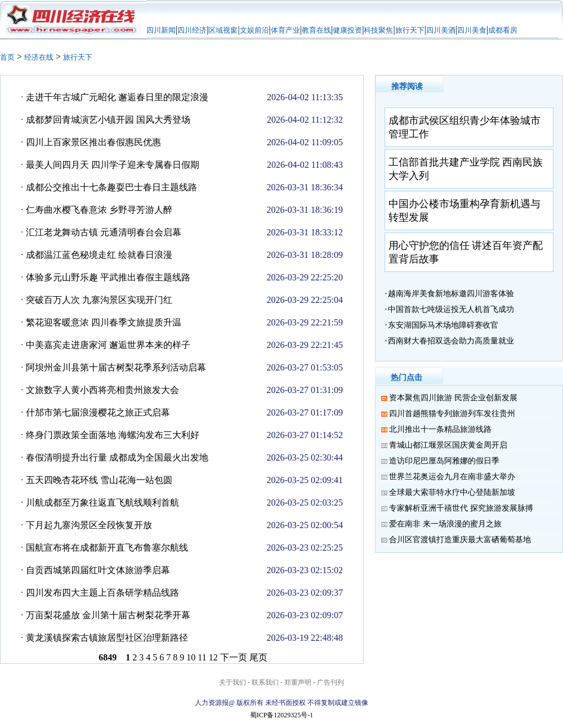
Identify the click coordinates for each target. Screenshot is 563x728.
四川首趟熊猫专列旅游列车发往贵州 (452, 414)
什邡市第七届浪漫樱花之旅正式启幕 (98, 412)
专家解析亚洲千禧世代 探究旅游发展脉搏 (461, 508)
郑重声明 (298, 682)
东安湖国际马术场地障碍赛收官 (443, 325)
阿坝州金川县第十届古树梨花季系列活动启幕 (116, 367)
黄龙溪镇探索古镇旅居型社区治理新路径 (107, 638)
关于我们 (233, 682)
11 (202, 657)
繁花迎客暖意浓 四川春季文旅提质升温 (104, 322)
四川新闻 (161, 30)
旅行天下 (410, 30)
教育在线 (316, 30)
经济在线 (39, 57)
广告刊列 (330, 682)
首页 (7, 57)
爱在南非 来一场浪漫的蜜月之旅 (445, 524)
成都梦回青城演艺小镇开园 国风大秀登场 (108, 120)
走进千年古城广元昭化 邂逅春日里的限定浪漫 (117, 97)
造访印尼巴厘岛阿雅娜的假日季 (444, 461)
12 (213, 657)
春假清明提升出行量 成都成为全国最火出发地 (117, 457)
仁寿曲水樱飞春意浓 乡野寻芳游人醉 (99, 210)
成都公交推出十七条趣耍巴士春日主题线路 (111, 187)
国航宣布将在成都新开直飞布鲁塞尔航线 (107, 548)
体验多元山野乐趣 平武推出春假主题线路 (108, 277)
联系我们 (265, 682)
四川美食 (472, 30)
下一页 (234, 657)
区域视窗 (223, 30)
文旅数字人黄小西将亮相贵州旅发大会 (102, 390)
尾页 (258, 657)
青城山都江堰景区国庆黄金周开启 (448, 445)
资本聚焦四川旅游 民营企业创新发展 (453, 398)
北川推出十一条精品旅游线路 (440, 429)
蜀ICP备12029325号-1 (282, 715)
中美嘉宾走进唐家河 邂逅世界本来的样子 (108, 345)
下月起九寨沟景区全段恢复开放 (89, 525)
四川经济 (192, 30)
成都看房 (503, 30)
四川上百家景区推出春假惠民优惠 (93, 142)
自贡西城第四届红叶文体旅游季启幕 (98, 570)
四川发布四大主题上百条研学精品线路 (102, 593)
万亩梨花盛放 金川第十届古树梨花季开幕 (108, 615)
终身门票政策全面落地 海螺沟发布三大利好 (113, 435)
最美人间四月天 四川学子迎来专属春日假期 (113, 165)
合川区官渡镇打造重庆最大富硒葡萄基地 (460, 540)
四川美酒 (441, 30)
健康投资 (347, 30)
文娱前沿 (254, 30)
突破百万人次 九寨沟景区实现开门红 (99, 300)
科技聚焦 (378, 30)
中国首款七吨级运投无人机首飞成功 (451, 309)
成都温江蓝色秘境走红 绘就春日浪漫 (99, 255)
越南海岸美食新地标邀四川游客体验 (451, 294)
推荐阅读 (407, 86)
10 (191, 657)
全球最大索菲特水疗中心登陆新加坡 (452, 492)
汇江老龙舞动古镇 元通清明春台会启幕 (104, 232)
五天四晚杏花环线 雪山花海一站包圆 (99, 480)
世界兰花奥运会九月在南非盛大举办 (452, 477)
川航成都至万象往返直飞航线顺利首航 (102, 503)
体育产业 (285, 30)
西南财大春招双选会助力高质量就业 (451, 341)
